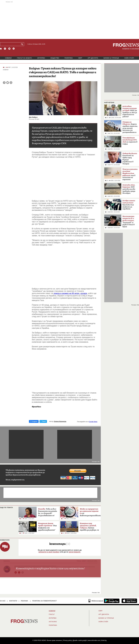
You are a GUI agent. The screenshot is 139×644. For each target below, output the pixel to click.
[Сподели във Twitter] (8, 83)
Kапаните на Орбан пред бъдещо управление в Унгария (130, 159)
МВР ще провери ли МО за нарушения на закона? (130, 111)
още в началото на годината (130, 174)
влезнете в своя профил (49, 552)
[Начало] (1, 49)
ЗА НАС (3, 601)
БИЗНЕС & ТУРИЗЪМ (111, 58)
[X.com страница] (9, 49)
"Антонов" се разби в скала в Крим (128, 222)
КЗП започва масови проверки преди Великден (129, 189)
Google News (93, 422)
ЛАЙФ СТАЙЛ (129, 58)
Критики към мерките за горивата (129, 205)
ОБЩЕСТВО (55, 58)
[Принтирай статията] (11, 83)
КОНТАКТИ (13, 601)
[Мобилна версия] (96, 601)
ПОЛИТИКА (69, 58)
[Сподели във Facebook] (4, 83)
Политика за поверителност (45, 601)
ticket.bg (104, 640)
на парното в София (130, 141)
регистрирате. (75, 552)
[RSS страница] (14, 49)
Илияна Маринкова (60, 421)
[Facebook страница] (5, 49)
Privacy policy (67, 640)
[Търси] (22, 44)
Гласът (52, 614)
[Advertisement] (69, 20)
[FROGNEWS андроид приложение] (112, 601)
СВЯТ (80, 58)
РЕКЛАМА (24, 601)
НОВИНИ (8, 58)
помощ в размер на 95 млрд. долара (70, 293)
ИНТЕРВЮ (41, 58)
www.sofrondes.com (94, 640)
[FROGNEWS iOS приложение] (129, 601)
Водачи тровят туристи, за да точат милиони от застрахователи (130, 127)
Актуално (53, 622)
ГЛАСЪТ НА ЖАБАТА (24, 58)
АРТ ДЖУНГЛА (93, 58)
